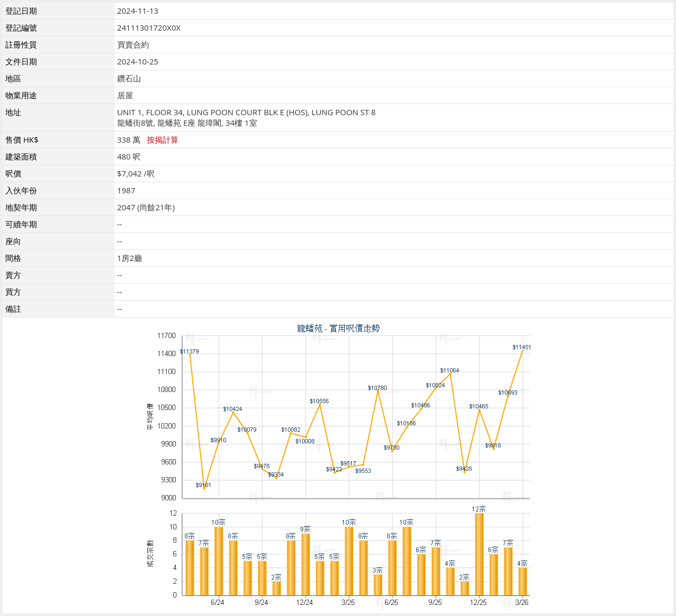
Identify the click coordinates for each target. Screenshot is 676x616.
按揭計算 (163, 139)
